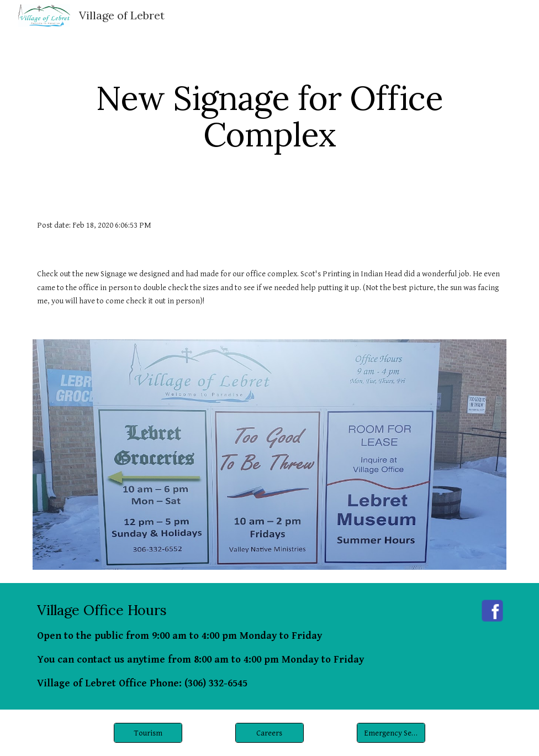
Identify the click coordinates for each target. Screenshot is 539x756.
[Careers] (270, 733)
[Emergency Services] (391, 733)
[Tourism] (148, 733)
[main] (269, 116)
